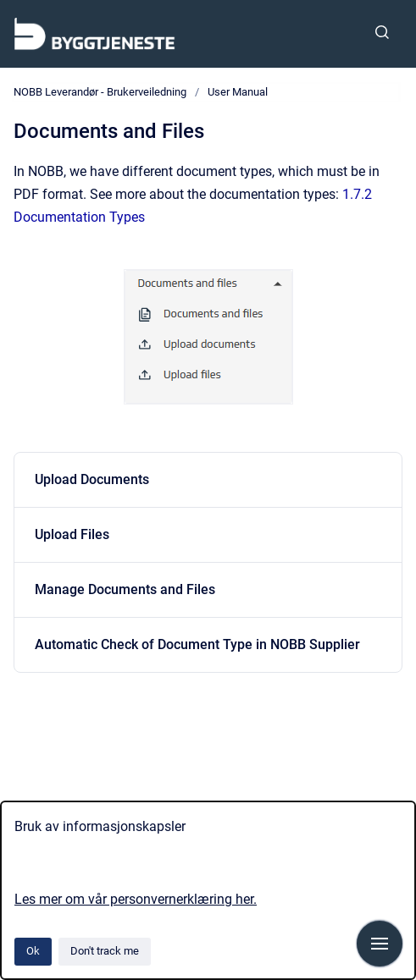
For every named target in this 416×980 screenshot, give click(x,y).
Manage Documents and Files (125, 589)
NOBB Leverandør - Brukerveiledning (100, 92)
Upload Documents (92, 479)
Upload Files (72, 534)
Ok (33, 951)
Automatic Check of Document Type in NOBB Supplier (197, 644)
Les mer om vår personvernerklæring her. (136, 899)
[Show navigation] (380, 944)
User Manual (238, 92)
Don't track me (105, 951)
